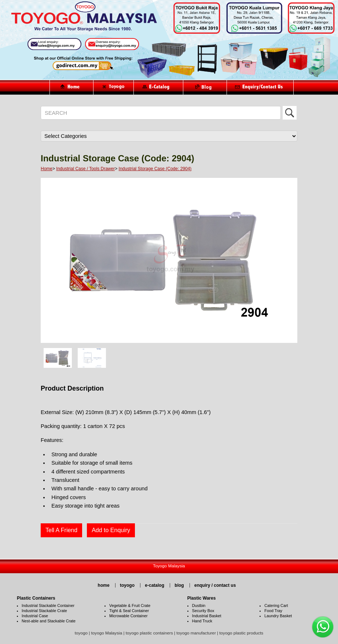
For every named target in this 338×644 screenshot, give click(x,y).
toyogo (127, 585)
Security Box (203, 611)
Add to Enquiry (111, 530)
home (104, 585)
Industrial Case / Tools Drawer (85, 169)
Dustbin (199, 605)
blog (179, 585)
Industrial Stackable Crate (44, 611)
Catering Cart (276, 605)
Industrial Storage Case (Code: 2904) (155, 169)
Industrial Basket (207, 616)
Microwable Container (128, 616)
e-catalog (155, 585)
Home (47, 169)
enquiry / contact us (215, 585)
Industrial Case (35, 616)
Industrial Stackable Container (48, 605)
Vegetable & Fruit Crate (130, 605)
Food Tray (273, 611)
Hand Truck (202, 621)
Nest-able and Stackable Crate (49, 621)
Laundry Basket (278, 616)
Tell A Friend (61, 530)
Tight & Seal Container (129, 611)
